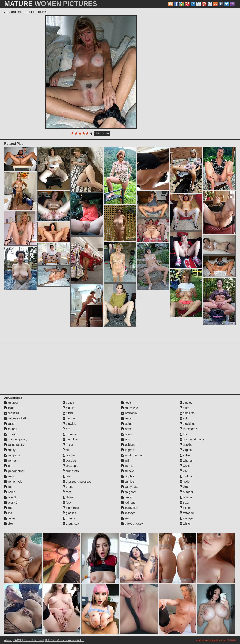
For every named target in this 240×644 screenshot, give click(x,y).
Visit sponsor (102, 133)
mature (186, 476)
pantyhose (130, 487)
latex (126, 429)
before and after (16, 418)
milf (125, 460)
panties (128, 481)
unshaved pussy (192, 439)
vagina (186, 450)
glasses (69, 513)
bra (67, 429)
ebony (10, 450)
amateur (11, 403)
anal (9, 508)
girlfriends (71, 508)
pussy (127, 497)
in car (68, 445)
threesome (188, 429)
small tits (187, 413)
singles (186, 403)
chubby (11, 429)
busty (9, 424)
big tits (69, 408)
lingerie (128, 450)
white (185, 524)
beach (68, 403)
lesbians (128, 445)
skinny (186, 508)
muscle (128, 471)
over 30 (11, 497)
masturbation (132, 455)
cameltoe (70, 439)
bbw (9, 524)
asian (9, 408)
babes (10, 518)
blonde (69, 418)
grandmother (14, 471)
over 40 (11, 503)
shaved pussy (132, 524)
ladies (127, 424)
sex (125, 518)
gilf (8, 466)
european (12, 455)
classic (10, 434)
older (185, 487)
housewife (130, 408)
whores (186, 460)
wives (185, 466)
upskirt (186, 445)
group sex (71, 524)
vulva (185, 455)
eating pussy (14, 445)
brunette (70, 434)
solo (184, 418)
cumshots (71, 471)
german (11, 460)
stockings (188, 424)
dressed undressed (77, 481)
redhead (128, 503)
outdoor (186, 492)
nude (185, 481)
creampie (70, 466)
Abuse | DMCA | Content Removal (24, 640)
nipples (128, 476)
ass (8, 513)
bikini (68, 413)
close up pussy (16, 439)
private (186, 497)
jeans (126, 418)
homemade (13, 481)
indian (10, 492)
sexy (184, 503)
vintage (186, 518)
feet (67, 492)
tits (183, 434)
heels (126, 403)
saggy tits (129, 508)
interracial (129, 413)
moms (127, 466)
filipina (69, 497)
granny (69, 518)
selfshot (128, 513)
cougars (70, 455)
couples (70, 460)
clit (66, 450)
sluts (184, 408)
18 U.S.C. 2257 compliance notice (64, 640)
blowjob (69, 424)
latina (126, 434)
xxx (184, 471)
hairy (9, 476)
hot (8, 487)
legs (126, 439)
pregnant (129, 492)
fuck (67, 503)
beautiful (12, 413)
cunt (67, 476)
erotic (68, 487)
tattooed (187, 513)
